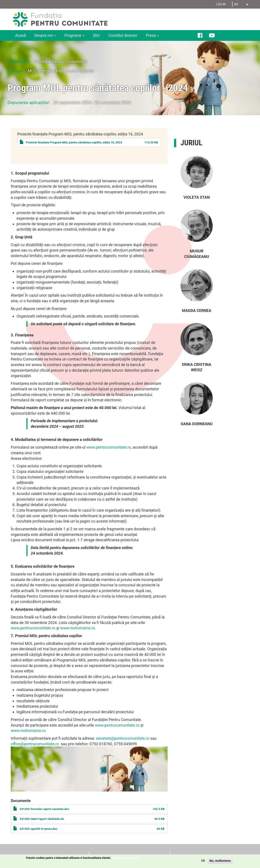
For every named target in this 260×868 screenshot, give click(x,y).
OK (203, 861)
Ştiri (96, 35)
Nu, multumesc (220, 861)
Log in (221, 4)
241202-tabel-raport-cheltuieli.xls (42, 819)
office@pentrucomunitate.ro (35, 744)
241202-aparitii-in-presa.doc (38, 829)
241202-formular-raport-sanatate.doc (44, 809)
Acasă (20, 35)
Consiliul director (123, 35)
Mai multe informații (125, 858)
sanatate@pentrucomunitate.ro (123, 738)
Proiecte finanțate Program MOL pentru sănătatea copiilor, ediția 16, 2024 (74, 142)
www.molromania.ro (77, 628)
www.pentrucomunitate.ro (109, 447)
